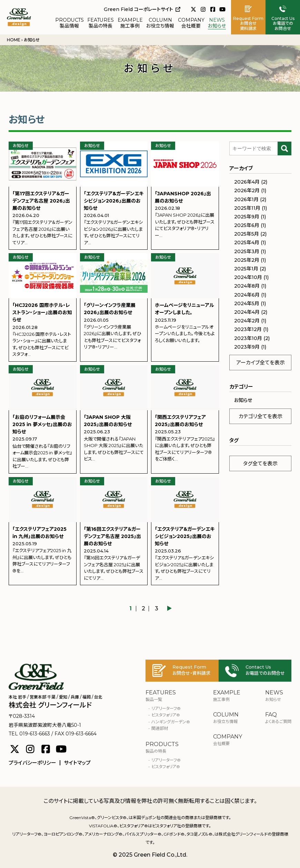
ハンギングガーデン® (171, 722)
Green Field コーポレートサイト (142, 9)
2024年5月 (247, 303)
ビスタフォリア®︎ (166, 715)
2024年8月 (247, 286)
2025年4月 (247, 242)
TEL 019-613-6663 (29, 734)
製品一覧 (168, 696)
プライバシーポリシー (32, 763)
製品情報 (69, 23)
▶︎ (169, 609)
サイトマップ (77, 763)
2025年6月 (247, 225)
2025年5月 (247, 234)
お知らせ (217, 23)
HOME (14, 40)
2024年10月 (248, 277)
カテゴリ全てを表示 (261, 416)
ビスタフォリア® (166, 767)
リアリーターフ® (166, 708)
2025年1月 (246, 269)
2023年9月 (247, 347)
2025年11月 (247, 208)
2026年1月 (246, 199)
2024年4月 (247, 312)
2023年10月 (248, 338)
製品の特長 (101, 23)
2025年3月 (247, 251)
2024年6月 (247, 295)
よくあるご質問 (278, 718)
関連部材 (160, 728)
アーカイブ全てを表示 (261, 363)
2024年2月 (247, 321)
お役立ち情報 (160, 23)
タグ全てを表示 (260, 463)
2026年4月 (247, 182)
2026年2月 (247, 190)
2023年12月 (248, 329)
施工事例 (130, 23)
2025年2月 (247, 260)
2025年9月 (247, 217)
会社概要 (191, 23)
